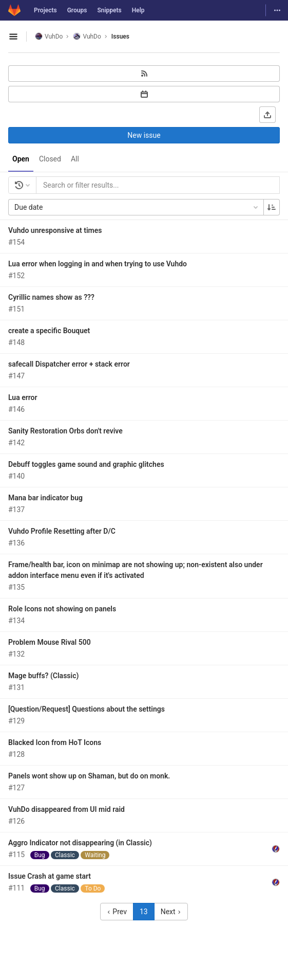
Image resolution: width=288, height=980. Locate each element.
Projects (45, 10)
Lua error (23, 397)
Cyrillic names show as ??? (51, 297)
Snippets (109, 10)
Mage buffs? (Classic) (43, 676)
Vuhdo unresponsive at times (55, 230)
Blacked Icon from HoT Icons (55, 742)
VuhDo (49, 36)
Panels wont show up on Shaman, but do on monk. (89, 776)
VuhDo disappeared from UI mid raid (66, 809)
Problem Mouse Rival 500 (50, 642)
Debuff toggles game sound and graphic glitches (86, 464)
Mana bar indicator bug (45, 498)
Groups (77, 10)
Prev (117, 912)
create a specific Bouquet (49, 331)
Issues (120, 37)
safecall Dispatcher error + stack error (69, 364)
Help (138, 10)
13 (144, 912)
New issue (144, 135)
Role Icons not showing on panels (62, 609)
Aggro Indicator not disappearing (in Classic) (80, 843)
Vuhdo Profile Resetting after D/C (62, 531)
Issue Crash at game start (50, 876)
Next (171, 912)
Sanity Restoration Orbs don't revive (65, 431)
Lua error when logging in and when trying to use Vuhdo (98, 264)
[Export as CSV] (267, 115)
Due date (137, 207)
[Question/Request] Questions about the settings (87, 709)
